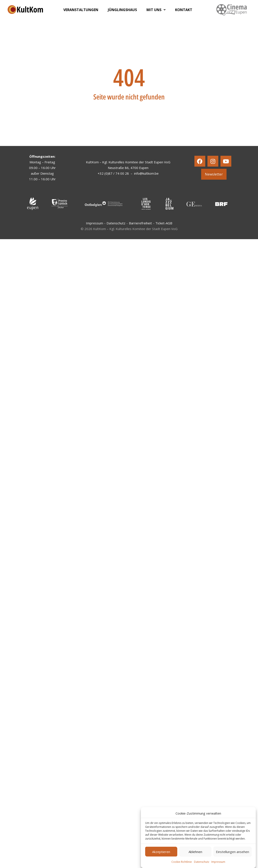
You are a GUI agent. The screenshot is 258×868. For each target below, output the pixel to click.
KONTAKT (184, 10)
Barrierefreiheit (140, 223)
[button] (156, 10)
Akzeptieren (161, 852)
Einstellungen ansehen (233, 852)
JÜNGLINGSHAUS (122, 10)
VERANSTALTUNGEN (81, 10)
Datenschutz (202, 862)
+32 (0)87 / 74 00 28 (113, 173)
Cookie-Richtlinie (182, 862)
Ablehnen (195, 852)
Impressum (218, 862)
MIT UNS (156, 10)
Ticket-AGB (164, 223)
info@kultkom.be (146, 173)
